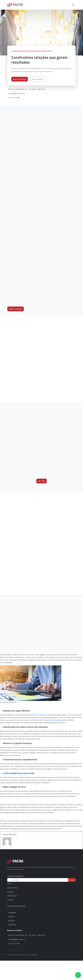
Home (10, 884)
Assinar (72, 880)
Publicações (12, 896)
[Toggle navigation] (73, 5)
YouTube (11, 921)
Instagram (12, 912)
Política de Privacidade (16, 906)
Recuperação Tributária (37, 715)
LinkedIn (11, 916)
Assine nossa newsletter (15, 876)
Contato (10, 900)
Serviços (11, 892)
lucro (23, 787)
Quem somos (38, 79)
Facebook (12, 924)
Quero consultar (20, 79)
